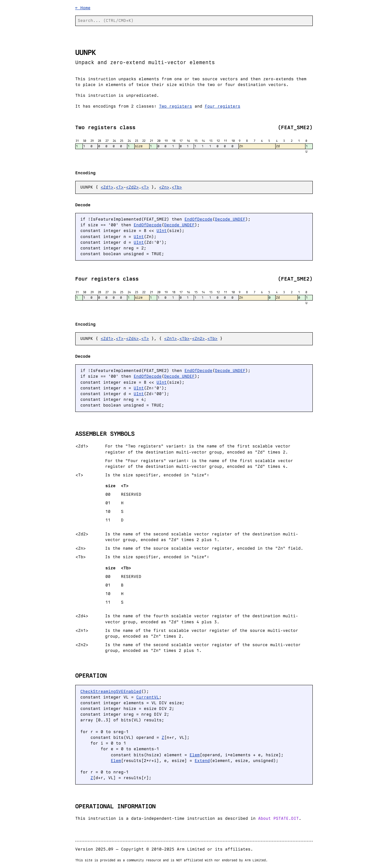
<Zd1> (107, 187)
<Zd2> (132, 187)
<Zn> (164, 187)
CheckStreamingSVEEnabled (111, 691)
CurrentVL (148, 697)
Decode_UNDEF (230, 219)
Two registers (176, 106)
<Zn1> (171, 338)
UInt (162, 231)
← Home (83, 8)
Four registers (223, 106)
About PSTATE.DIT (278, 818)
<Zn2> (198, 338)
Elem (195, 755)
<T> (120, 187)
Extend (202, 761)
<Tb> (177, 187)
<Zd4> (132, 338)
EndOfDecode (198, 219)
